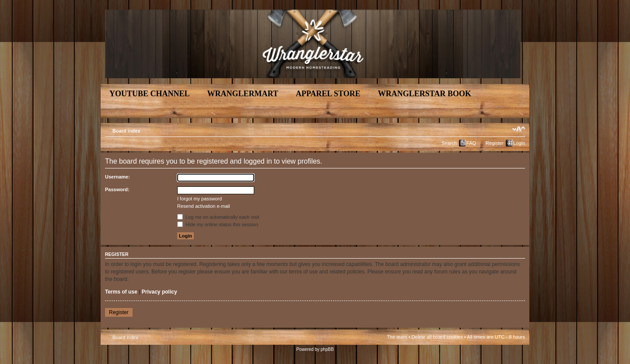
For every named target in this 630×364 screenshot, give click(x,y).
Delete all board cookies (437, 337)
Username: (117, 177)
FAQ (471, 143)
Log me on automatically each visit (218, 217)
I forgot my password (199, 199)
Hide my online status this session (218, 224)
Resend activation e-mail (203, 206)
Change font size (519, 129)
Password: (117, 189)
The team (397, 337)
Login (519, 143)
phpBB (327, 349)
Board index (126, 131)
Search (449, 143)
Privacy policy (159, 292)
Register (495, 143)
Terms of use (121, 292)
